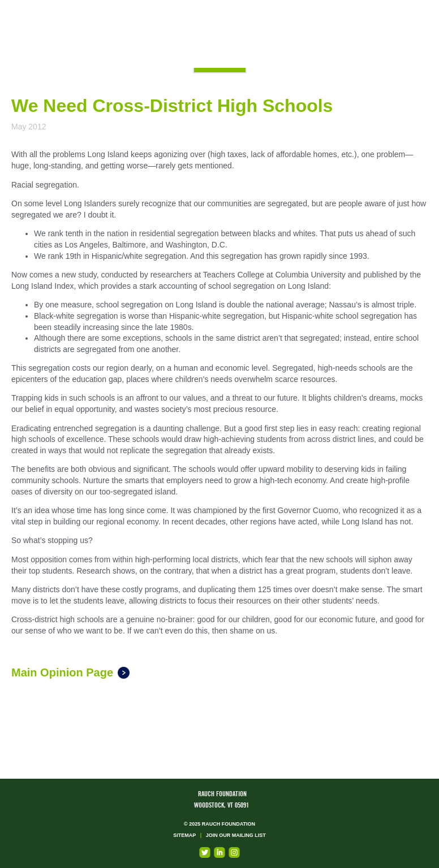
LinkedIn (219, 853)
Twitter (205, 853)
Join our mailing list (236, 835)
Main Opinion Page (62, 672)
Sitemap (184, 835)
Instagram (234, 853)
